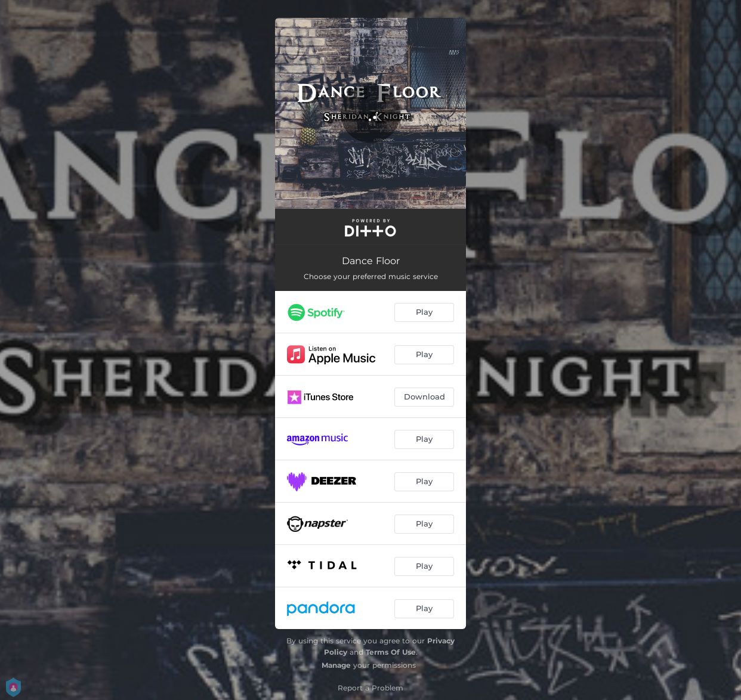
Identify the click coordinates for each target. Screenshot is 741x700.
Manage (336, 665)
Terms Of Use (391, 652)
